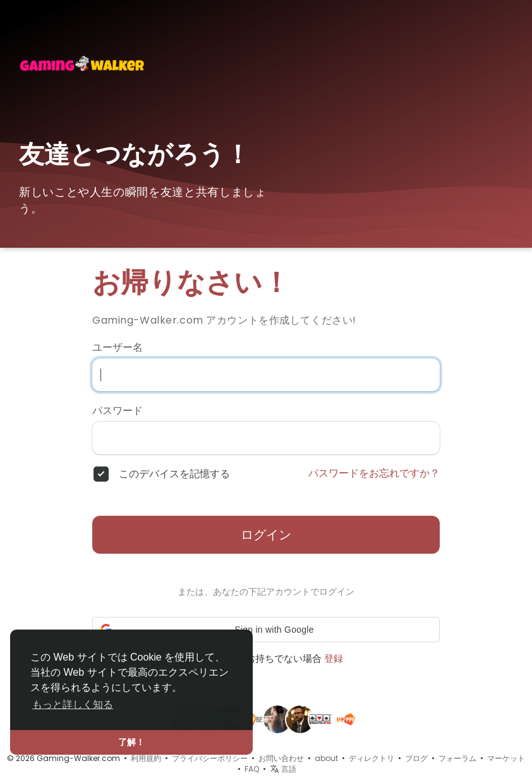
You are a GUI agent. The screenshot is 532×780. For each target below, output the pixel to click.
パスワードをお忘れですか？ (374, 473)
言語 (283, 769)
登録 (334, 658)
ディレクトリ (372, 758)
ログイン (266, 535)
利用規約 (146, 758)
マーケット (506, 758)
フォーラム (457, 758)
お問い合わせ (281, 758)
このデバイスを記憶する (174, 474)
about (326, 758)
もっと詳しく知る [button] (73, 704)
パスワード (118, 411)
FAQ (252, 769)
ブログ (416, 758)
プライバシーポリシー (210, 758)
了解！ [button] (131, 742)
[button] (266, 630)
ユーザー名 (118, 348)
